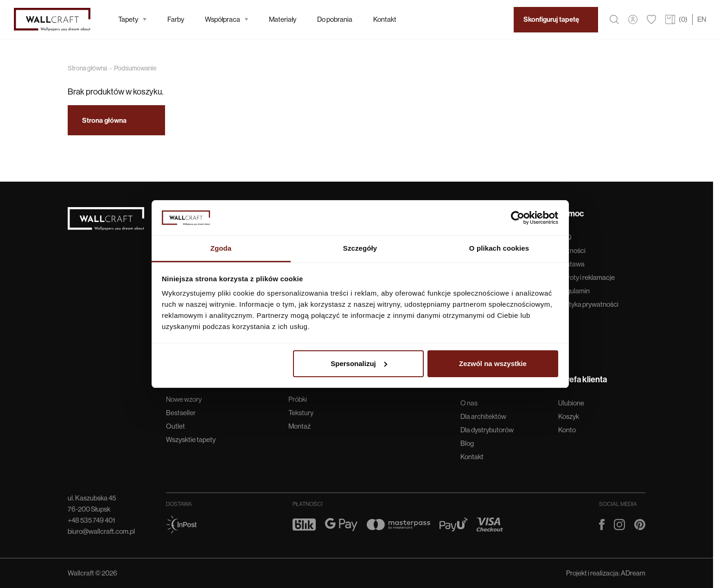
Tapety (132, 19)
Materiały (283, 19)
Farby (176, 19)
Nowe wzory (184, 399)
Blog (467, 443)
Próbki (298, 399)
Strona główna (87, 68)
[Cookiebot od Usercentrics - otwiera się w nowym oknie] (518, 218)
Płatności (572, 250)
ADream (633, 573)
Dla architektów (483, 416)
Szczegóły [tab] (360, 248)
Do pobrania (335, 19)
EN (702, 19)
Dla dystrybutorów (487, 430)
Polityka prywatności (588, 304)
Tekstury (301, 413)
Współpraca (227, 19)
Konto (567, 430)
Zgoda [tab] (221, 248)
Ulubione (571, 403)
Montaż (299, 426)
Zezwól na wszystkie (493, 364)
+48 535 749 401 (91, 520)
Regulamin (574, 291)
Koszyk (569, 416)
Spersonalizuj (359, 364)
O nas (469, 403)
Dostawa (571, 264)
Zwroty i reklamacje (586, 277)
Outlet (175, 426)
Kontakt (385, 19)
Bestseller (181, 413)
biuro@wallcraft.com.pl (101, 531)
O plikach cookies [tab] (499, 248)
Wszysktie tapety (191, 439)
